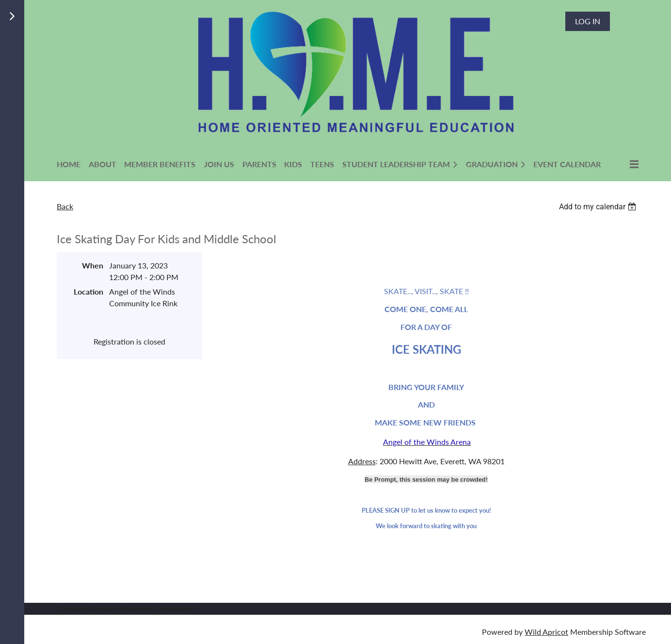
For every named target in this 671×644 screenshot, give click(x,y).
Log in (588, 21)
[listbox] (599, 207)
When (93, 265)
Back (65, 206)
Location (88, 291)
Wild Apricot (546, 632)
